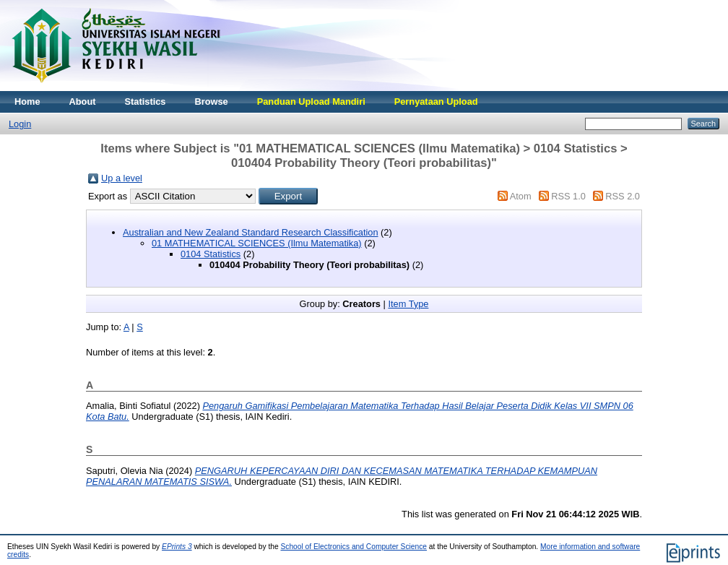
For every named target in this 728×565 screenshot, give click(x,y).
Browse (211, 102)
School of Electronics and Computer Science (354, 547)
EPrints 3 (177, 547)
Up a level (122, 178)
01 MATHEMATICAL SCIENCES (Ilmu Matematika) (257, 243)
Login (20, 124)
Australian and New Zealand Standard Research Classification (251, 232)
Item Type (408, 304)
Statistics (146, 102)
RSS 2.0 (623, 196)
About (83, 102)
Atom (521, 196)
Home (27, 102)
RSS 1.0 (568, 196)
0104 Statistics (211, 254)
